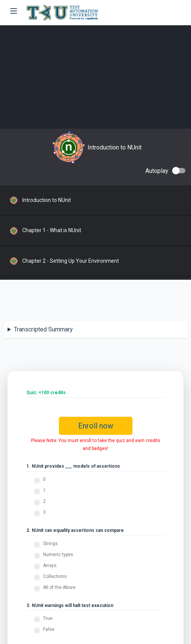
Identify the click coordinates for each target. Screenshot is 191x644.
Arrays (50, 565)
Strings (50, 544)
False (49, 629)
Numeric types (58, 555)
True (48, 618)
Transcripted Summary (43, 329)
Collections (55, 576)
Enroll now (96, 426)
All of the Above (59, 587)
